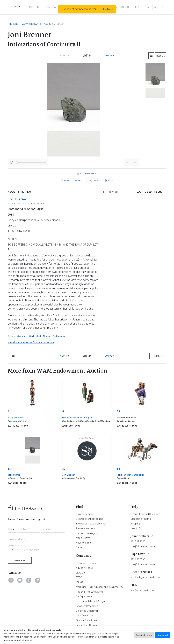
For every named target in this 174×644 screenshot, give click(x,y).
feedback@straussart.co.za (145, 577)
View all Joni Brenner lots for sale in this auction (31, 342)
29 (118, 411)
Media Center (83, 538)
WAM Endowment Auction (37, 24)
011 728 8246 (138, 541)
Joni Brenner (17, 199)
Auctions (13, 24)
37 (64, 469)
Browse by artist (85, 514)
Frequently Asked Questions (145, 514)
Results (161, 56)
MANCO (80, 582)
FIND (136, 7)
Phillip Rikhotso (15, 418)
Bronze (11, 336)
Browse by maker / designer (91, 524)
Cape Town (138, 554)
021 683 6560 (138, 559)
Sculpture (22, 336)
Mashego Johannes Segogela (77, 418)
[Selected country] (11, 550)
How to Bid (136, 528)
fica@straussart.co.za (142, 590)
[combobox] (12, 528)
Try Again (108, 9)
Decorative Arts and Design (90, 601)
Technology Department (89, 625)
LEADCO (80, 573)
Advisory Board (84, 568)
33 (9, 469)
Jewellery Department (87, 606)
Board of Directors (86, 563)
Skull (32, 336)
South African (43, 336)
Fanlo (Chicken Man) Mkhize (131, 475)
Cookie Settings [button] (144, 635)
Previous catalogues (87, 533)
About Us (81, 547)
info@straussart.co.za (143, 546)
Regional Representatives (89, 592)
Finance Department (87, 620)
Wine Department (85, 616)
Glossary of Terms (141, 519)
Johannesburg (140, 536)
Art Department (84, 596)
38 (118, 469)
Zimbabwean (59, 336)
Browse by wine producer (90, 519)
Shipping (135, 524)
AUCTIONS (35, 7)
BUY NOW (51, 7)
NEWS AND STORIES (118, 7)
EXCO (79, 577)
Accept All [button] (163, 635)
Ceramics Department (88, 611)
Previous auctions (86, 528)
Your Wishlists (84, 543)
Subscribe (20, 560)
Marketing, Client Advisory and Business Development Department (111, 587)
